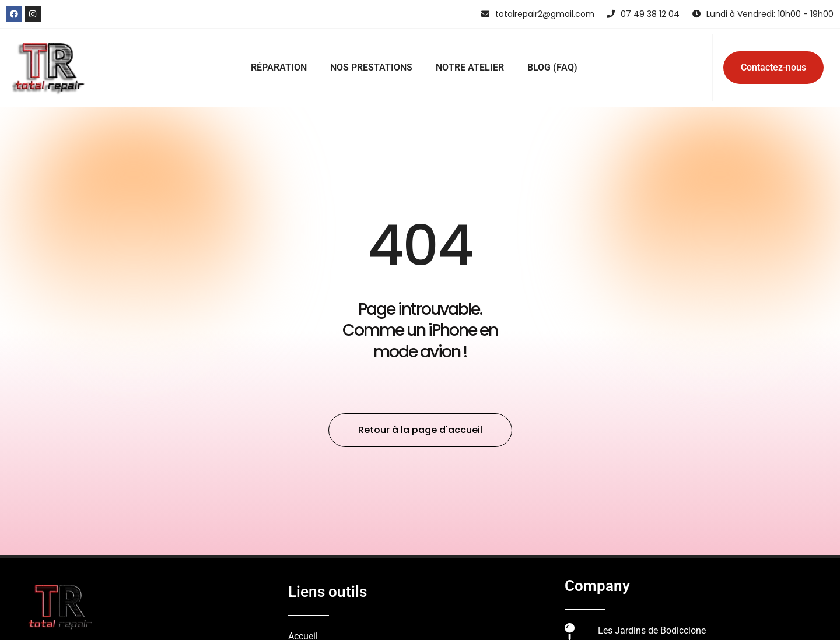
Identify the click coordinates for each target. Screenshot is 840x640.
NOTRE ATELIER (470, 67)
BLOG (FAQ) (552, 67)
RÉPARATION (279, 67)
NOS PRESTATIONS (371, 67)
